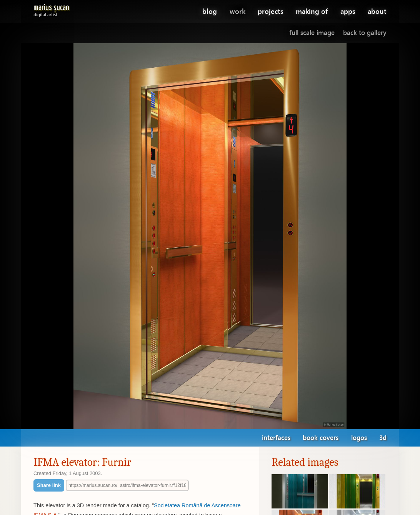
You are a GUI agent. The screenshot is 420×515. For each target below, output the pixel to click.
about (377, 11)
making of (312, 11)
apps (348, 11)
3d (383, 437)
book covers (321, 437)
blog (210, 11)
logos (359, 437)
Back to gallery (365, 32)
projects (271, 11)
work (237, 11)
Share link (49, 485)
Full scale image (312, 32)
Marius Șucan (51, 9)
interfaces (276, 437)
